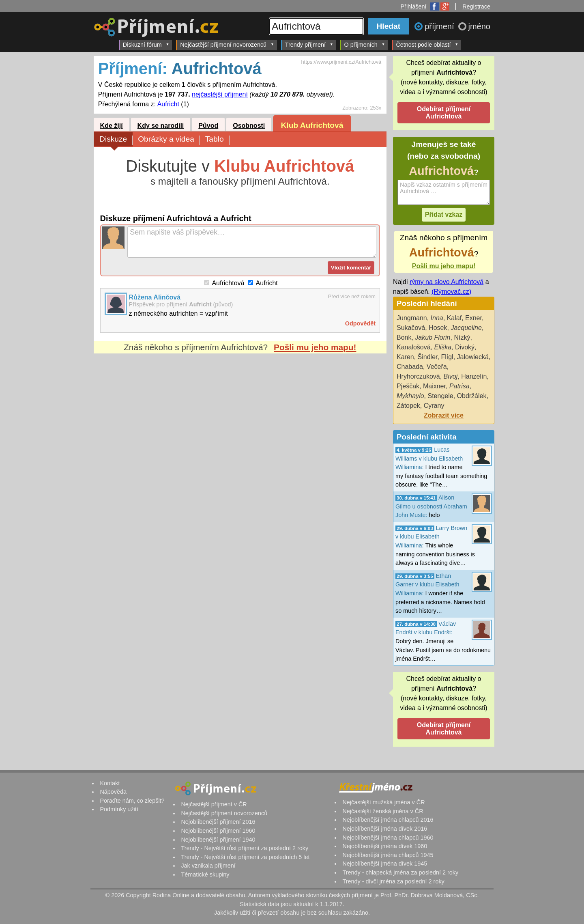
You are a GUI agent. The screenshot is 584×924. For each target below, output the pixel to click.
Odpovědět (360, 323)
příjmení (440, 26)
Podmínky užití (119, 809)
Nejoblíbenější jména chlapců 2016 (388, 820)
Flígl (447, 357)
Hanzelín (474, 376)
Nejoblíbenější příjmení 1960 (218, 831)
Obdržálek (472, 396)
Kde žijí (112, 126)
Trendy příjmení (309, 44)
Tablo (217, 140)
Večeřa (437, 367)
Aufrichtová (228, 283)
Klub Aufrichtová (312, 125)
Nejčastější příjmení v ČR (214, 804)
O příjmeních (364, 44)
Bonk (404, 337)
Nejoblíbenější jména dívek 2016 (385, 829)
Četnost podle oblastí (427, 44)
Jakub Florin (433, 337)
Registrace (476, 6)
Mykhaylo (410, 396)
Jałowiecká (473, 357)
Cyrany (434, 406)
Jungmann (412, 318)
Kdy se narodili (161, 126)
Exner (473, 318)
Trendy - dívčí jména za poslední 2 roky (393, 881)
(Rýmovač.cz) (451, 292)
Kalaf (454, 318)
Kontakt (110, 783)
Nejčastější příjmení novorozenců (227, 44)
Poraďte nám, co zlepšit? (132, 801)
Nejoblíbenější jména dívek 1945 (385, 864)
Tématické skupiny (205, 874)
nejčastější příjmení (220, 94)
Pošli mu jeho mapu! (315, 347)
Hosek (438, 328)
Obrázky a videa (169, 140)
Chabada (410, 367)
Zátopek (408, 406)
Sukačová (411, 328)
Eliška (443, 347)
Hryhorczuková (418, 376)
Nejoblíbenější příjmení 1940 (218, 840)
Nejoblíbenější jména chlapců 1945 (388, 855)
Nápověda (113, 792)
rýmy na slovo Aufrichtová (447, 282)
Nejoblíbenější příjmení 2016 (218, 822)
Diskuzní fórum (146, 44)
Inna (437, 318)
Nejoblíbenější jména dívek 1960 (385, 846)
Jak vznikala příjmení (208, 866)
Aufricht (168, 104)
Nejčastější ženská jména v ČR (383, 811)
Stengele (440, 396)
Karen (405, 357)
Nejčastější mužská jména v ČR (383, 802)
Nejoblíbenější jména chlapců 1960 (388, 838)
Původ (208, 126)
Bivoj (451, 376)
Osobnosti (249, 126)
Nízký (462, 337)
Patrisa (459, 386)
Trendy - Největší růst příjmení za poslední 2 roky (245, 848)
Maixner (434, 386)
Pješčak (408, 386)
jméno (479, 26)
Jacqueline (466, 328)
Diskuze (116, 140)
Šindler (428, 357)
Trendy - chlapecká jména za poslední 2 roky (400, 872)
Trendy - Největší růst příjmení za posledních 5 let (245, 857)
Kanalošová (414, 347)
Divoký (465, 347)
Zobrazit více (444, 415)
